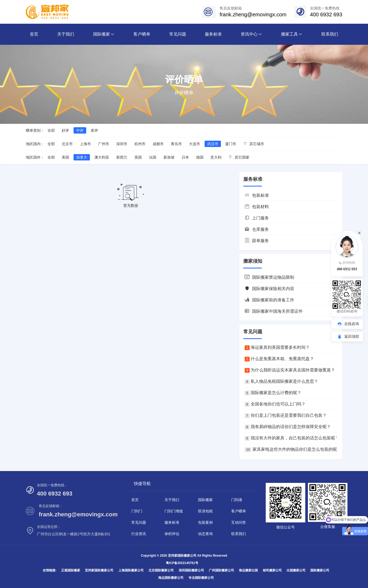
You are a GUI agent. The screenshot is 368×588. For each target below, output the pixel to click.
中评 (80, 130)
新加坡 (169, 157)
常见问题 (139, 522)
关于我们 (172, 500)
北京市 (67, 144)
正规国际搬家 (71, 570)
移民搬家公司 (272, 570)
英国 (138, 157)
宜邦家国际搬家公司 (99, 570)
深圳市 (122, 144)
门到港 (237, 500)
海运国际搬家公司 (171, 578)
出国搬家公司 (296, 570)
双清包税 (205, 511)
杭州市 (140, 144)
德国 (200, 157)
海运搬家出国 (248, 570)
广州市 (104, 144)
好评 (65, 130)
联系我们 (239, 534)
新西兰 (122, 157)
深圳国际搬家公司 (191, 570)
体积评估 (172, 534)
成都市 (158, 144)
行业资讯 (139, 534)
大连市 (195, 144)
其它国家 (239, 157)
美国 (65, 157)
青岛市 (176, 144)
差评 (94, 130)
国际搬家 (205, 500)
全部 (51, 130)
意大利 (216, 157)
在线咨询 (352, 324)
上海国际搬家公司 (131, 570)
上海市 (85, 144)
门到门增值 (174, 511)
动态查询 (205, 534)
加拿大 (82, 157)
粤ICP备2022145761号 (182, 563)
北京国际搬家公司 (161, 570)
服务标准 (172, 522)
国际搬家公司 (320, 570)
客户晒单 (239, 511)
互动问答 (239, 522)
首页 (135, 500)
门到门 (137, 511)
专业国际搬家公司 (201, 578)
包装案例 (205, 522)
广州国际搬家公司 (221, 570)
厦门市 (231, 144)
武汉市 (213, 144)
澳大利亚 (102, 157)
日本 (185, 157)
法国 (153, 157)
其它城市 (254, 144)
